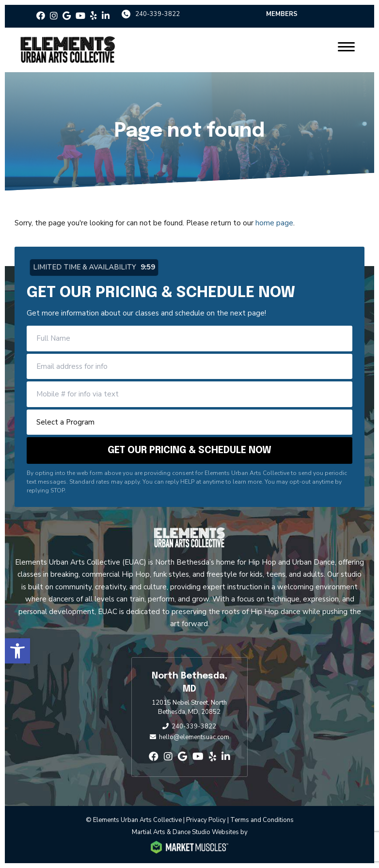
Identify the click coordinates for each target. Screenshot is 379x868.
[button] (17, 651)
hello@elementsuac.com (194, 737)
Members (282, 14)
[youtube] (80, 16)
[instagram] (54, 16)
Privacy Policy (206, 820)
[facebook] (41, 16)
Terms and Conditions (262, 820)
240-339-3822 (158, 14)
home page (274, 223)
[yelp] (94, 16)
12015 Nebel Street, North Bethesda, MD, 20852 (189, 708)
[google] (67, 16)
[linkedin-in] (106, 16)
